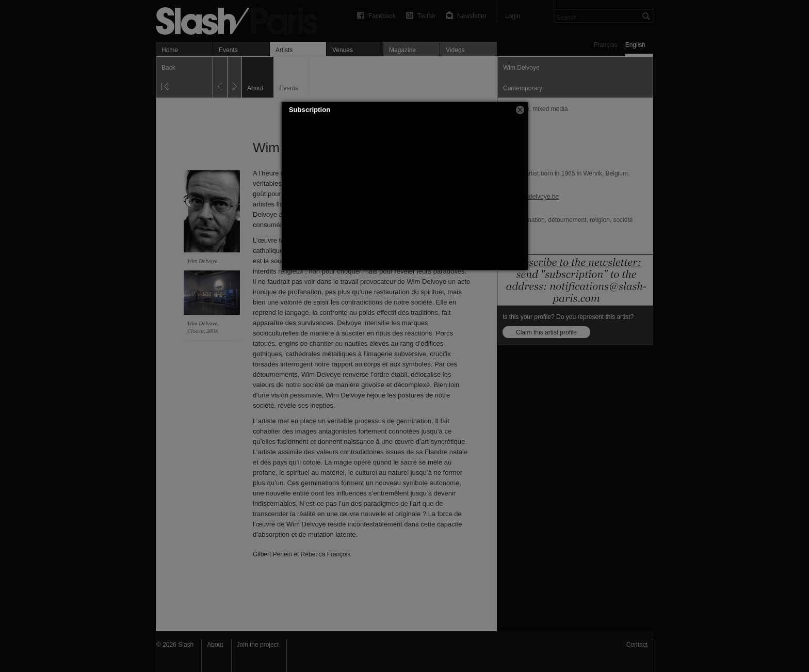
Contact (637, 645)
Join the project (258, 645)
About (215, 645)
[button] (520, 110)
